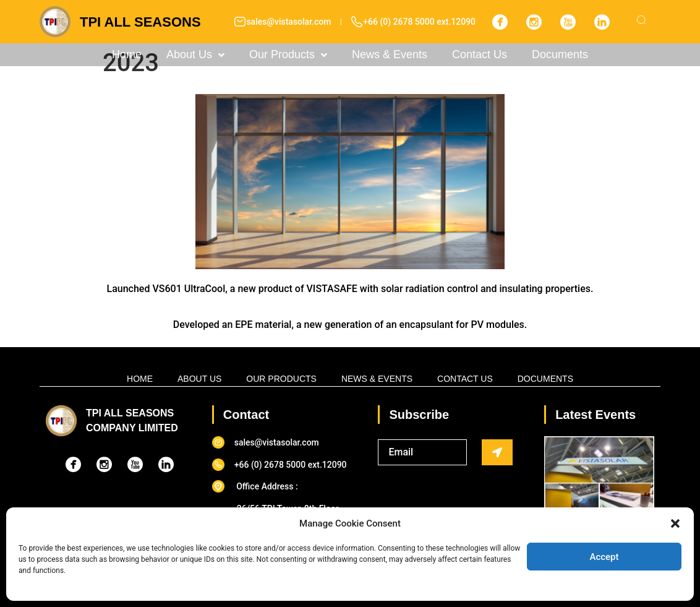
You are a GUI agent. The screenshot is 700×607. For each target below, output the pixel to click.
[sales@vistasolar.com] (240, 22)
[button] (675, 523)
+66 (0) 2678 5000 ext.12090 (419, 22)
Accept (604, 557)
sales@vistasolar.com (288, 22)
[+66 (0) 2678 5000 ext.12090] (357, 22)
